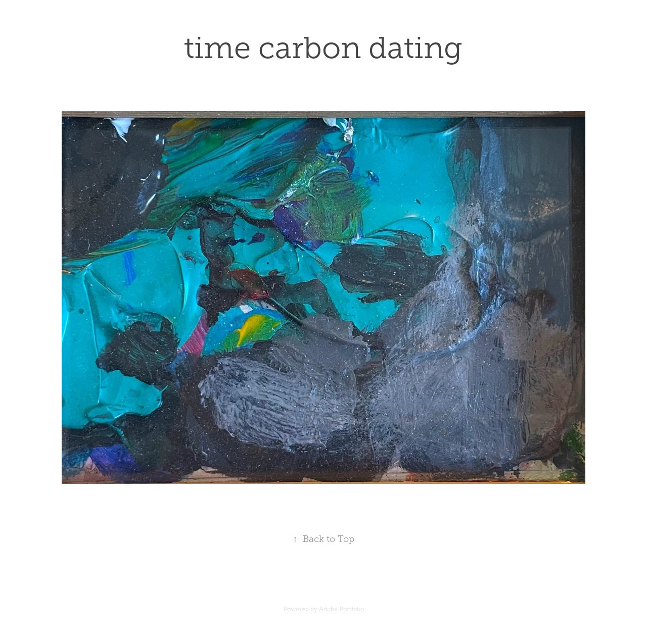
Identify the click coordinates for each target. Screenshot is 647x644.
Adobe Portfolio (341, 609)
